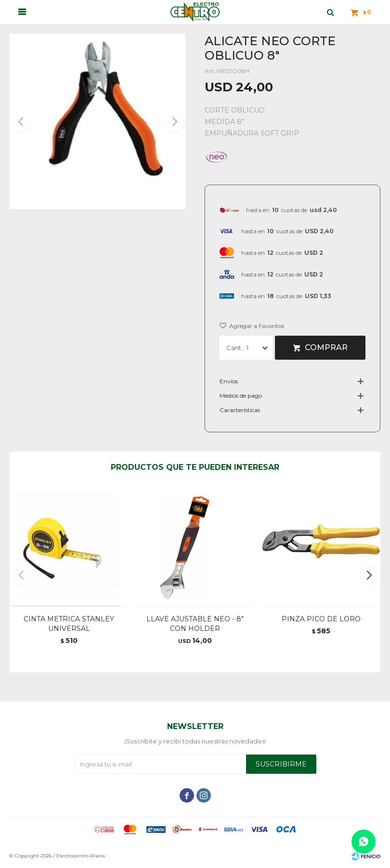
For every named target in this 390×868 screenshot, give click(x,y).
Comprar (326, 347)
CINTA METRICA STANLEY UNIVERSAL (69, 624)
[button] (174, 122)
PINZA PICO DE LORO (321, 619)
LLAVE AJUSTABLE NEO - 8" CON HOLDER (195, 624)
